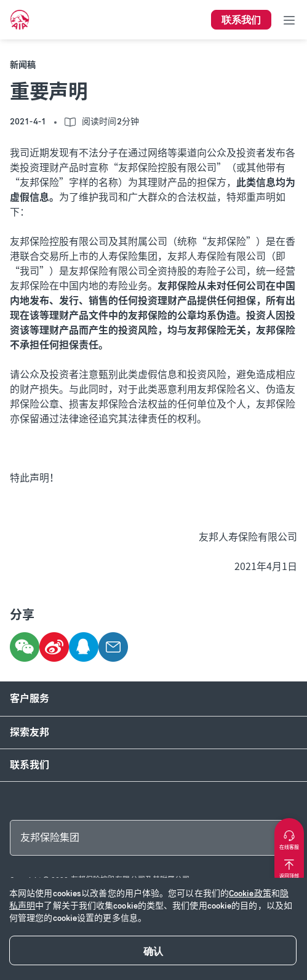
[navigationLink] (20, 20)
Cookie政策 (250, 894)
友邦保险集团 (50, 837)
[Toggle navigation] (289, 20)
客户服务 (30, 698)
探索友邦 (30, 732)
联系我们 (30, 765)
